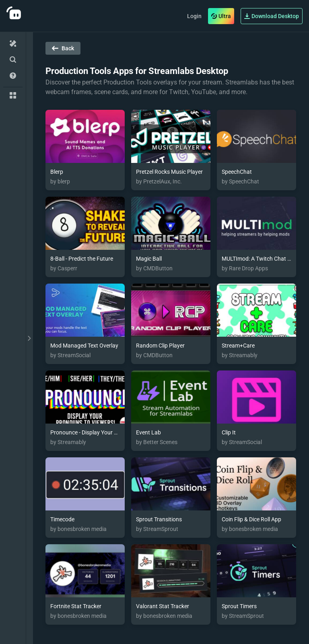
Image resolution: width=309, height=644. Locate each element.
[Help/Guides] (13, 76)
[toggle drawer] (29, 338)
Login (194, 16)
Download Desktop (272, 16)
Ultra (221, 16)
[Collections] (13, 95)
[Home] (13, 43)
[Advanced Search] (13, 60)
